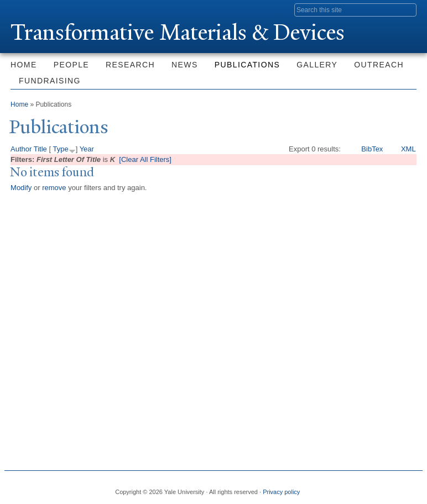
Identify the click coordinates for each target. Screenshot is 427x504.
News (185, 65)
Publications (247, 65)
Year (87, 149)
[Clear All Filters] (145, 159)
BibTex (372, 149)
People (71, 65)
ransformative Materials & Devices (178, 32)
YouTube (406, 487)
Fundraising (50, 81)
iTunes (387, 487)
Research (130, 65)
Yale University (41, 9)
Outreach (379, 65)
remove (54, 188)
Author (21, 149)
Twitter (350, 487)
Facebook (331, 487)
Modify (21, 188)
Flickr (368, 487)
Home (24, 65)
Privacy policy (281, 492)
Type (60, 149)
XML (408, 149)
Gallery (317, 65)
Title (40, 149)
